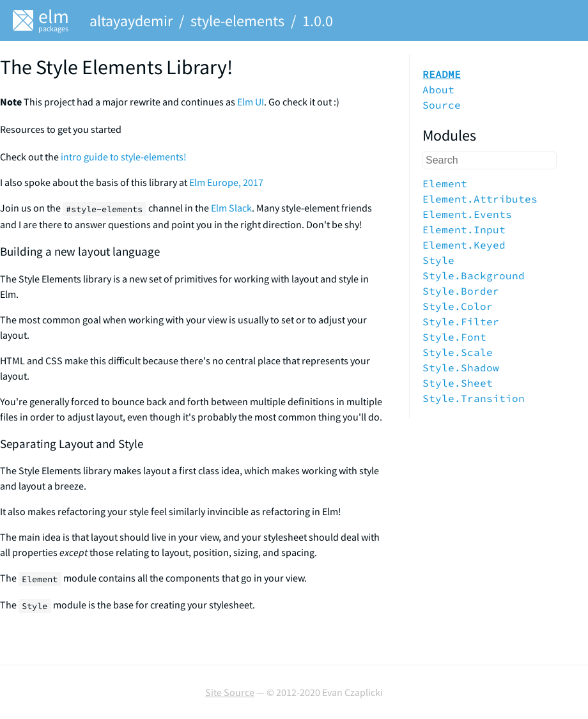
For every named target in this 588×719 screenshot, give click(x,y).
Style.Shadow (461, 367)
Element (445, 183)
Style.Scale (458, 352)
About (438, 89)
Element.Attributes (480, 199)
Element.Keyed (464, 245)
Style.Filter (461, 321)
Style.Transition (474, 398)
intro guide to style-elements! (124, 157)
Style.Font (454, 337)
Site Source (230, 692)
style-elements (237, 21)
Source (442, 105)
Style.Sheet (458, 383)
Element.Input (464, 229)
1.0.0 (318, 21)
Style (438, 260)
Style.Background (474, 275)
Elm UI (251, 102)
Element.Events (467, 214)
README (442, 74)
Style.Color (458, 306)
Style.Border (461, 291)
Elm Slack (231, 208)
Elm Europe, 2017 (226, 182)
